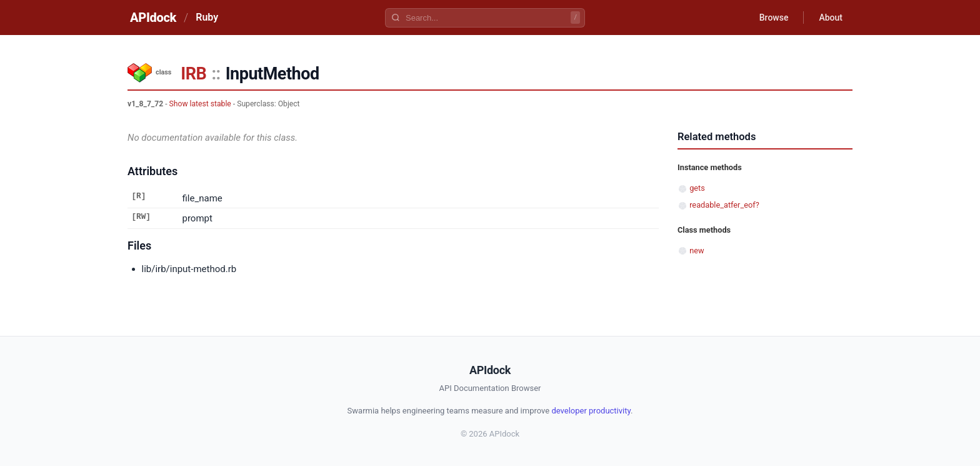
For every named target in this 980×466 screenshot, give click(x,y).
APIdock (153, 18)
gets (697, 188)
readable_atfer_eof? (724, 205)
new (697, 251)
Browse (774, 18)
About (831, 18)
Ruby (207, 17)
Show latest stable (200, 104)
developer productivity (591, 411)
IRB (193, 74)
